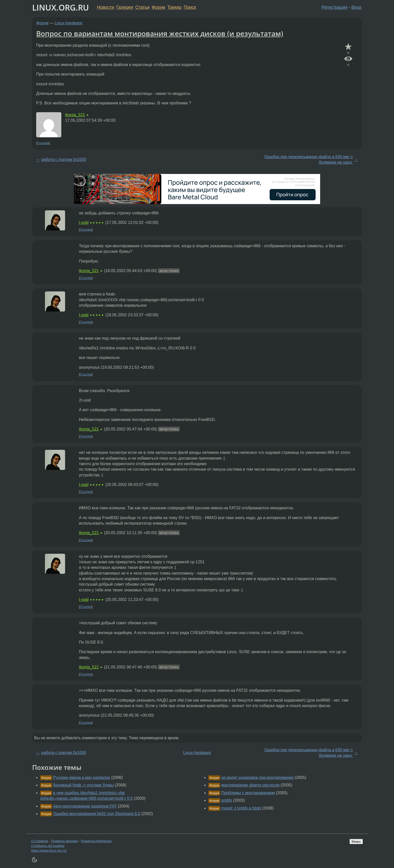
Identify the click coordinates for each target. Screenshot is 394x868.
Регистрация (335, 7)
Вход (356, 7)
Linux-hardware (69, 23)
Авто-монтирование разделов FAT (85, 806)
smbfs (227, 800)
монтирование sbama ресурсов (250, 785)
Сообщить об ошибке (48, 846)
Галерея (125, 7)
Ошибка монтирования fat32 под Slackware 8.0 (97, 814)
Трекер (175, 7)
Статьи (142, 7)
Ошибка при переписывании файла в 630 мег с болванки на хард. (309, 160)
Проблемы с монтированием (248, 793)
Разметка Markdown (96, 841)
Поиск (190, 7)
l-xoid (84, 223)
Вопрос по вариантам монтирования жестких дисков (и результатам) (160, 33)
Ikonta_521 (75, 115)
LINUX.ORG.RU (61, 7)
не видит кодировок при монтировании (257, 778)
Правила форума (65, 841)
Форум (158, 7)
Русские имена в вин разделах (82, 778)
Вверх (356, 842)
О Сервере (40, 841)
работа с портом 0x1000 (64, 160)
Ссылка (43, 143)
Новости (106, 7)
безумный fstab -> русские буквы (83, 785)
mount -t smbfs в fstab (241, 808)
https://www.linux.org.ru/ (49, 851)
